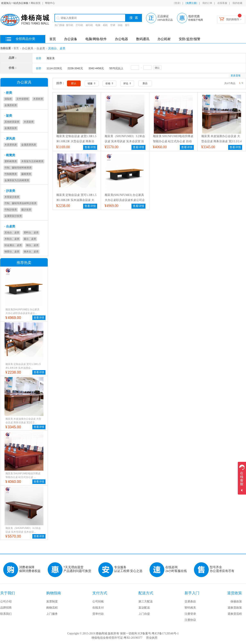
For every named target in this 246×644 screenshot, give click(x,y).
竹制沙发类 (11, 210)
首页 (16, 48)
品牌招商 (6, 608)
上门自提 (144, 614)
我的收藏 (237, 3)
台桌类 (41, 48)
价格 (109, 84)
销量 (92, 84)
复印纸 (129, 25)
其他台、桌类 (57, 48)
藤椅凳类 (26, 174)
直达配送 (144, 608)
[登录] (177, 3)
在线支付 (98, 608)
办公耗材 (164, 39)
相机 (105, 25)
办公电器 (121, 39)
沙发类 (10, 191)
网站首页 (36, 3)
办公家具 (28, 48)
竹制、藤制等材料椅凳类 (18, 168)
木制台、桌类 (12, 239)
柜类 (8, 93)
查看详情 (39, 318)
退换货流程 (235, 614)
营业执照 (152, 638)
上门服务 (52, 614)
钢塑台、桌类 (12, 252)
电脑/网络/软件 (96, 39)
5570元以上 (116, 68)
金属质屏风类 (29, 145)
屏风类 (10, 139)
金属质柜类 (11, 105)
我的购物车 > (234, 19)
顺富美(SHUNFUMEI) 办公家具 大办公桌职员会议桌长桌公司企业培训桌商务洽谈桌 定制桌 (125, 200)
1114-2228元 (54, 68)
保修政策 (236, 602)
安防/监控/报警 (190, 39)
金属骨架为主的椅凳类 (17, 180)
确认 (157, 68)
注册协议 (190, 620)
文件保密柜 (23, 99)
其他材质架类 (12, 122)
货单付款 (98, 614)
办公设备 (71, 39)
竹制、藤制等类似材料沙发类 (20, 203)
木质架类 (29, 122)
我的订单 (207, 3)
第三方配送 (146, 602)
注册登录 (190, 614)
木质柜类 (38, 99)
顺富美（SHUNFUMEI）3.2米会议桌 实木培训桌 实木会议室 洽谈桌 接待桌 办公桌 (125, 141)
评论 (127, 84)
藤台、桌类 (30, 239)
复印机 (70, 25)
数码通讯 (143, 39)
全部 (39, 58)
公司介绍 (6, 602)
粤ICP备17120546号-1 (165, 633)
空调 (113, 25)
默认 (74, 83)
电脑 (98, 25)
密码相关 (190, 608)
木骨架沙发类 (12, 197)
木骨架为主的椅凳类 (32, 161)
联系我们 (6, 614)
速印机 (89, 25)
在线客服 (222, 3)
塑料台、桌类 (31, 233)
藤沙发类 (26, 210)
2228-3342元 (75, 68)
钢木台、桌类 (31, 252)
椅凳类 (10, 155)
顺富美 (51, 58)
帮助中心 (50, 3)
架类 (8, 116)
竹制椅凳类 (11, 174)
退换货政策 (235, 608)
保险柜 (8, 99)
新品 (145, 83)
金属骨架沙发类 (13, 216)
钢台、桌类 (32, 245)
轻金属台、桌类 (13, 245)
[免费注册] (191, 3)
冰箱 (120, 25)
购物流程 (52, 608)
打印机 (79, 25)
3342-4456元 (96, 68)
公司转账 (98, 602)
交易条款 (190, 602)
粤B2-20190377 (133, 638)
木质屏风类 (11, 145)
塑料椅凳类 (11, 161)
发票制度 (52, 602)
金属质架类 (11, 128)
